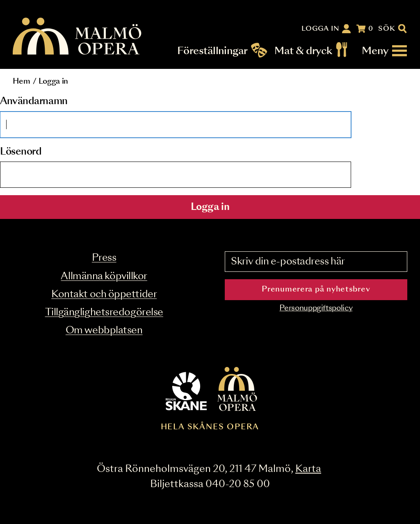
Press (104, 258)
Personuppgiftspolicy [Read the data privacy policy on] (316, 308)
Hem (21, 82)
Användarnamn (34, 101)
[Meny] (385, 51)
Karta (308, 469)
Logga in (321, 29)
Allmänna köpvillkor (104, 277)
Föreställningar (213, 51)
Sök (387, 29)
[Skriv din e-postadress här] (316, 262)
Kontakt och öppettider (104, 295)
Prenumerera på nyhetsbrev (316, 289)
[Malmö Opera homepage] (78, 37)
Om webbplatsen (104, 331)
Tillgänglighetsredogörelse (104, 313)
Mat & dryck (303, 51)
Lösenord (21, 152)
